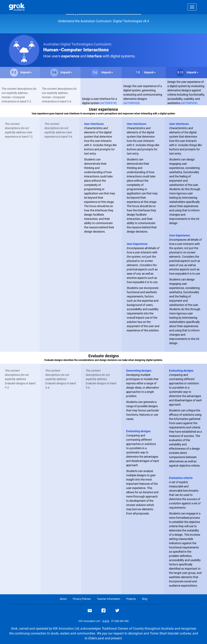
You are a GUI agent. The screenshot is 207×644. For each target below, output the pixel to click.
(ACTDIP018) (108, 103)
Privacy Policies (82, 599)
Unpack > (26, 72)
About (63, 599)
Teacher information (109, 599)
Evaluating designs (138, 431)
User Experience (137, 244)
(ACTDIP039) (189, 103)
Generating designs (139, 371)
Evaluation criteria (181, 478)
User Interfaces (94, 124)
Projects (131, 599)
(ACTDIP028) (132, 103)
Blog (145, 599)
